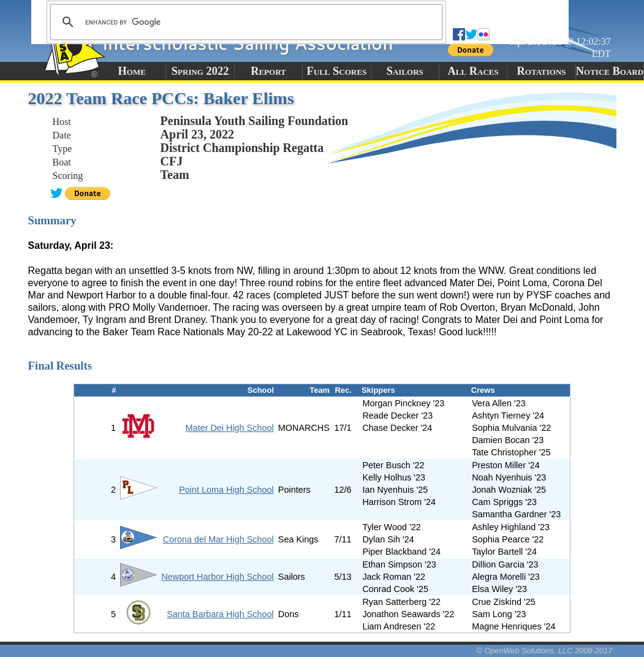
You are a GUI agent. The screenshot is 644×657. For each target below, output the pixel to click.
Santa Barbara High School (220, 614)
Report (268, 71)
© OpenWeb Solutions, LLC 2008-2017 (544, 651)
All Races (473, 71)
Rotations (542, 71)
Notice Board (610, 71)
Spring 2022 (200, 71)
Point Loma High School (226, 490)
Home (132, 71)
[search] (244, 22)
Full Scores (337, 71)
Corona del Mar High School (218, 539)
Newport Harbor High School (217, 577)
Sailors (405, 71)
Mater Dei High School (230, 428)
